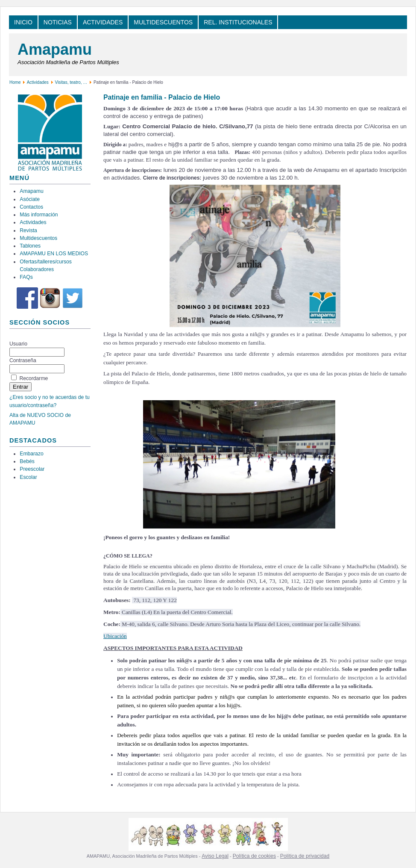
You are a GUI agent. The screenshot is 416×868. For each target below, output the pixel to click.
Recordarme (34, 378)
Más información (39, 215)
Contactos (31, 207)
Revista (28, 230)
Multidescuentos (38, 238)
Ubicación (115, 636)
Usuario (18, 344)
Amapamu (55, 49)
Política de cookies (254, 856)
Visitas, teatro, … (72, 82)
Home (15, 82)
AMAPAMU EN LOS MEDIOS (54, 254)
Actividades (38, 82)
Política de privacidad (305, 856)
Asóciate (30, 199)
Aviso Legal (215, 856)
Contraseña (23, 360)
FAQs (26, 277)
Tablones (30, 246)
